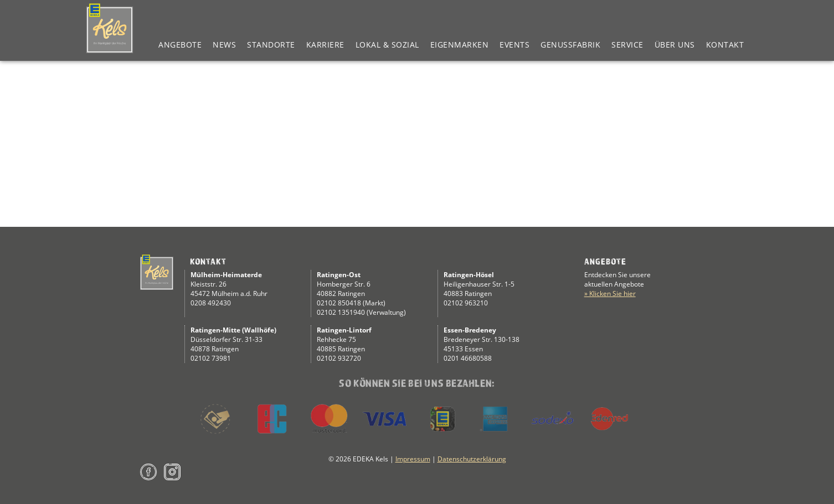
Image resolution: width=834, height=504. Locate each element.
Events (514, 45)
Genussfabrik (570, 45)
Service (627, 45)
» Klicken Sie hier (610, 293)
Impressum (413, 459)
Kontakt (725, 45)
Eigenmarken (460, 45)
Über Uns (675, 45)
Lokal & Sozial (387, 45)
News (224, 45)
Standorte (271, 45)
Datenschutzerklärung (472, 459)
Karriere (325, 45)
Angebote (180, 45)
